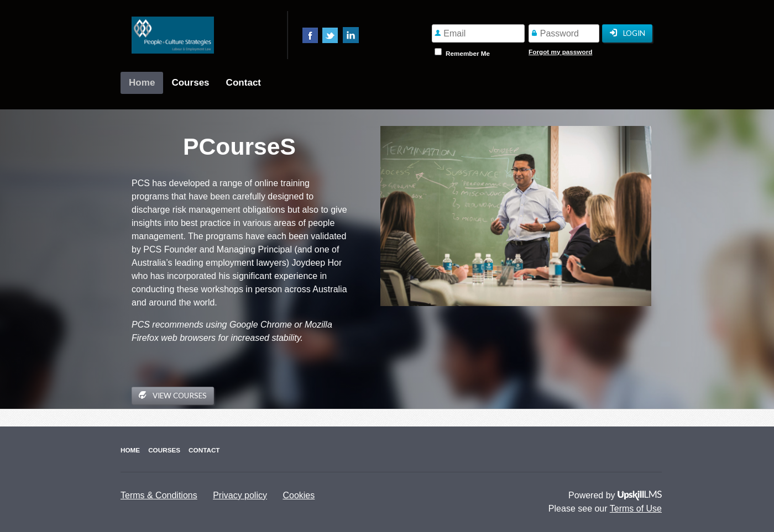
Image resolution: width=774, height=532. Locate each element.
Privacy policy (240, 495)
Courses (190, 83)
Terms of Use (636, 509)
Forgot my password (560, 52)
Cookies (299, 495)
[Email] (478, 33)
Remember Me (468, 53)
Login (627, 33)
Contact (244, 83)
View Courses (173, 395)
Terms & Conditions (159, 495)
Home (142, 83)
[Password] (564, 33)
